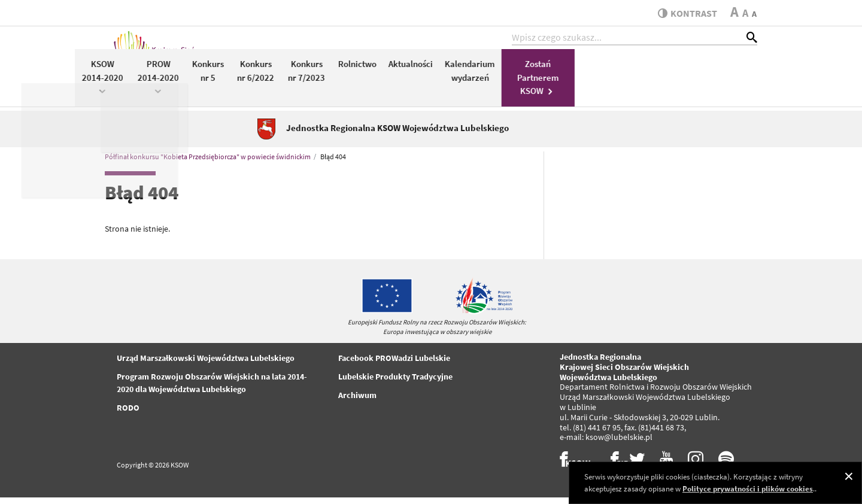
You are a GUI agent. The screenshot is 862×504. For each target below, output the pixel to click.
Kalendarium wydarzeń (653, 77)
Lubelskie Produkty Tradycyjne (395, 383)
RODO (128, 414)
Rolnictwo (540, 70)
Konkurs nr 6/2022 (438, 77)
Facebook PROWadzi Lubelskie (394, 365)
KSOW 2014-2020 (285, 82)
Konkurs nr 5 (391, 77)
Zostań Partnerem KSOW (721, 83)
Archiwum (357, 402)
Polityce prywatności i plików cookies (748, 489)
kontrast (685, 13)
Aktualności (593, 70)
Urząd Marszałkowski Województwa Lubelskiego (206, 365)
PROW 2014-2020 (341, 82)
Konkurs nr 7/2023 (490, 77)
